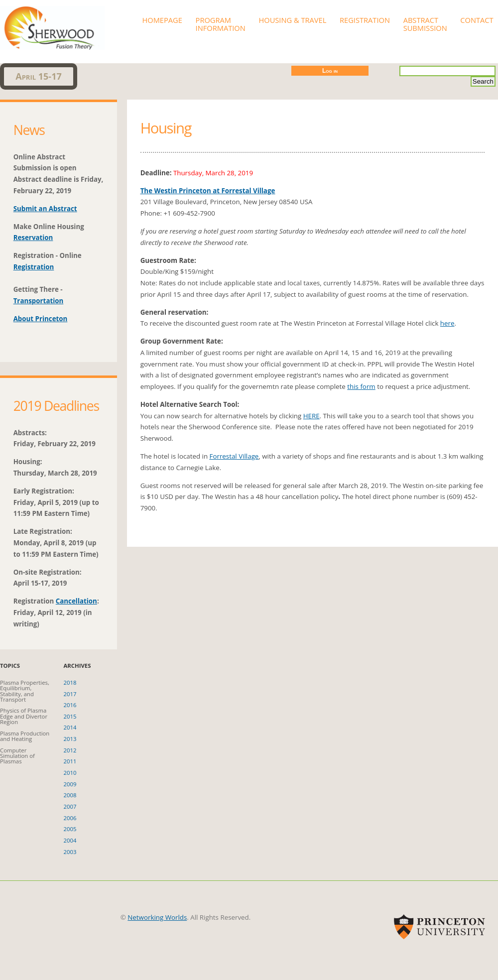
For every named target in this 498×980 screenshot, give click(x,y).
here (447, 323)
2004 (70, 840)
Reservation (33, 238)
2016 (70, 705)
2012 (70, 750)
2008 (70, 795)
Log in (330, 71)
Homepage (162, 20)
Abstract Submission (425, 24)
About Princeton (41, 319)
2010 (70, 773)
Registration (365, 20)
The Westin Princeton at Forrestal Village (208, 191)
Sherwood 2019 (52, 25)
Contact (477, 20)
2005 (70, 829)
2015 (70, 716)
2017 (70, 694)
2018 (70, 682)
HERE (311, 416)
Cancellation (76, 601)
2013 (70, 739)
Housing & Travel (292, 20)
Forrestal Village (234, 456)
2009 (70, 784)
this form (361, 386)
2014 (70, 727)
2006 (70, 818)
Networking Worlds (157, 917)
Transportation (39, 301)
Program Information (221, 24)
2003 (70, 852)
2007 (70, 806)
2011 (70, 761)
